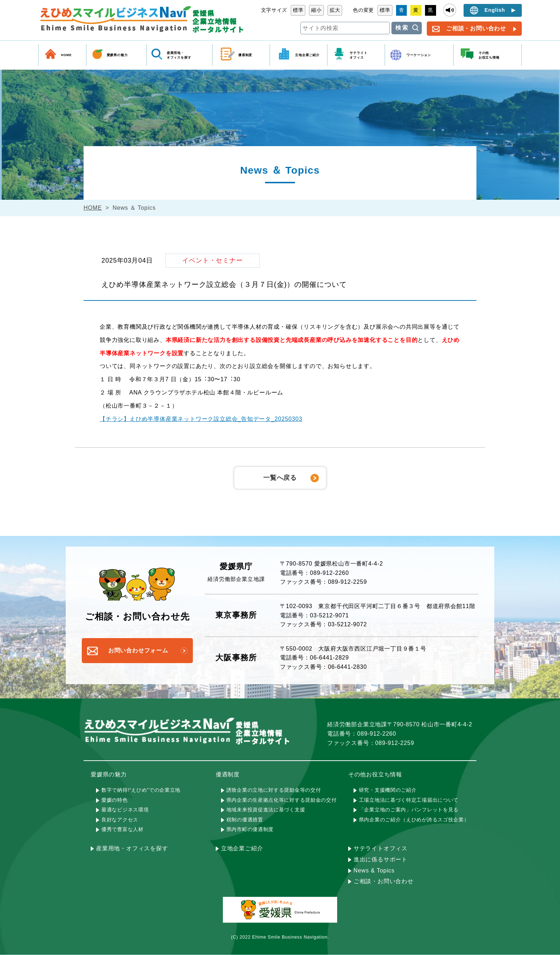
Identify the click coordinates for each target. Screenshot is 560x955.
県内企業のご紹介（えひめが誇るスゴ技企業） (414, 820)
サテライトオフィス (381, 848)
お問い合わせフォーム (138, 650)
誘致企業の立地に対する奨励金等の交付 (274, 790)
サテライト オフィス (358, 55)
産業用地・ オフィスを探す (179, 55)
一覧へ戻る (280, 478)
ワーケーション (419, 55)
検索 (402, 28)
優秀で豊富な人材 (122, 829)
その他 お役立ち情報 (489, 55)
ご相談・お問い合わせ (476, 28)
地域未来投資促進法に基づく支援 (266, 810)
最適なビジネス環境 (125, 810)
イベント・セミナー (212, 260)
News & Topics (374, 871)
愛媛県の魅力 (117, 55)
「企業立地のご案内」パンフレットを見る (409, 810)
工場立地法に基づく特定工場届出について (409, 800)
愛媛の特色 (115, 800)
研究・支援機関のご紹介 (388, 790)
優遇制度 (245, 55)
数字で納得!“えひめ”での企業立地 (141, 790)
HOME (66, 55)
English (495, 10)
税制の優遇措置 (245, 820)
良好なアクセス (120, 820)
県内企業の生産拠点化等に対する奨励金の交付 (282, 800)
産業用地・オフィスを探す (132, 848)
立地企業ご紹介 (307, 55)
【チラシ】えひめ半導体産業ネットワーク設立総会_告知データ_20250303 (201, 419)
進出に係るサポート (381, 859)
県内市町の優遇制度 (250, 829)
